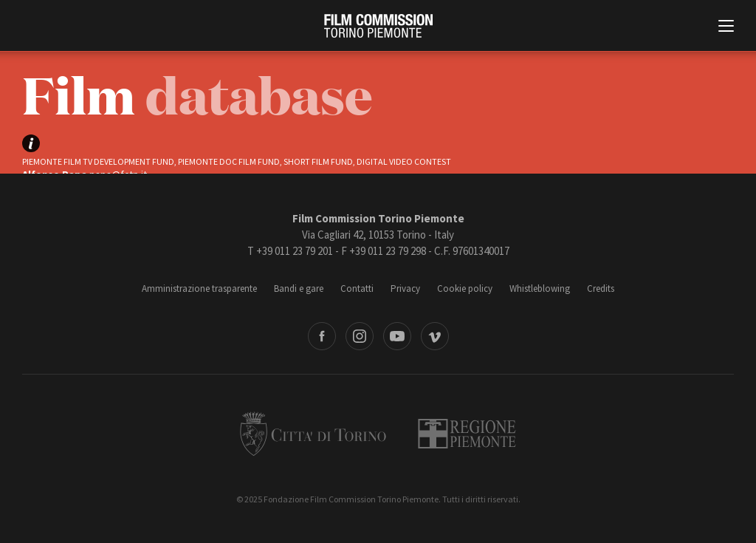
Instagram (360, 336)
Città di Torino (313, 434)
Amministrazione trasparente (199, 288)
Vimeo (435, 336)
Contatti (357, 288)
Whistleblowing (540, 288)
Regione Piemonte (467, 434)
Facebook (322, 336)
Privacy (405, 288)
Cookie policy (465, 288)
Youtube (397, 336)
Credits (601, 288)
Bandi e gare (299, 288)
